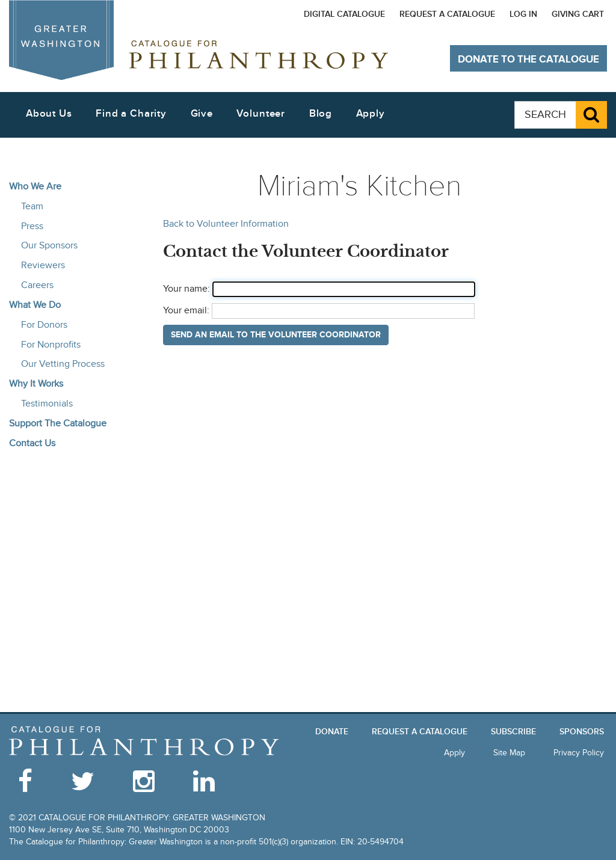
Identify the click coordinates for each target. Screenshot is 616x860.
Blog (321, 114)
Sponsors (582, 732)
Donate (332, 732)
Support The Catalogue (58, 423)
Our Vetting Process (63, 364)
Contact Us (32, 443)
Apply (371, 114)
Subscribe (513, 732)
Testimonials (47, 404)
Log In (523, 14)
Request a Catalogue (447, 14)
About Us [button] (49, 114)
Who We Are (35, 186)
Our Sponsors (49, 245)
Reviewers (43, 265)
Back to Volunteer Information (226, 224)
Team (32, 206)
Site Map (509, 753)
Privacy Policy (579, 753)
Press (32, 226)
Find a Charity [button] (131, 114)
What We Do (35, 305)
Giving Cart (578, 14)
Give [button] (202, 114)
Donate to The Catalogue (528, 60)
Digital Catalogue (344, 14)
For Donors (44, 325)
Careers (37, 285)
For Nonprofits (51, 345)
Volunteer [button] (261, 114)
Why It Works (36, 384)
